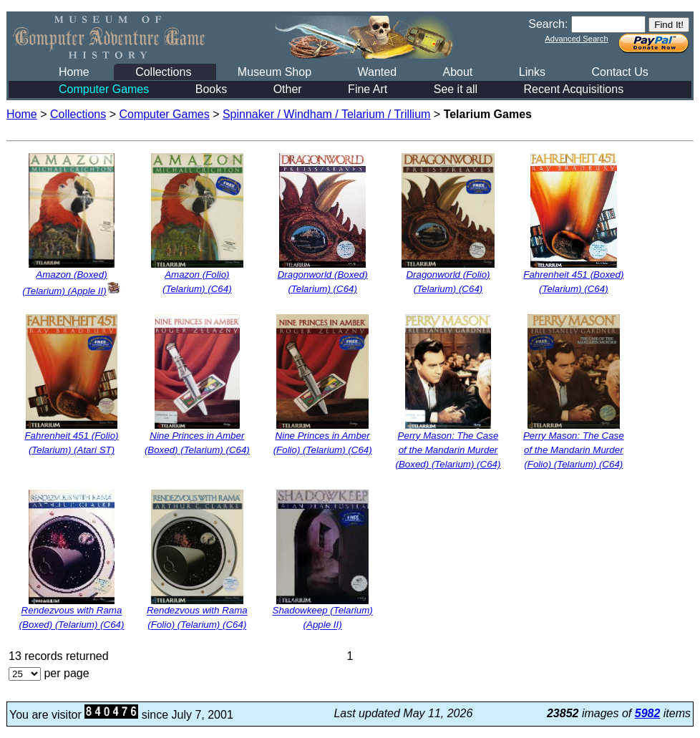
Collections (163, 72)
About (457, 72)
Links (532, 72)
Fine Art (368, 89)
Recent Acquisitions (574, 89)
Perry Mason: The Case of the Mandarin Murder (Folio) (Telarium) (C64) (574, 450)
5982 (648, 713)
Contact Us (620, 72)
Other (288, 89)
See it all (456, 89)
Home (74, 72)
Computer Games (104, 89)
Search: (548, 24)
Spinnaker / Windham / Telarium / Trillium (326, 114)
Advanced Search (576, 39)
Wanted (377, 72)
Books (211, 89)
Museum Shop (274, 72)
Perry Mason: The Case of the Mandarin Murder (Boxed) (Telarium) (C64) (448, 450)
